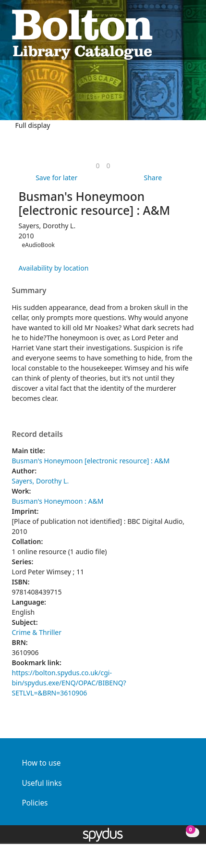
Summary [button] (29, 291)
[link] (97, 166)
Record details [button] (37, 434)
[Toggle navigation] (189, 34)
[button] (178, 34)
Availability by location (54, 268)
